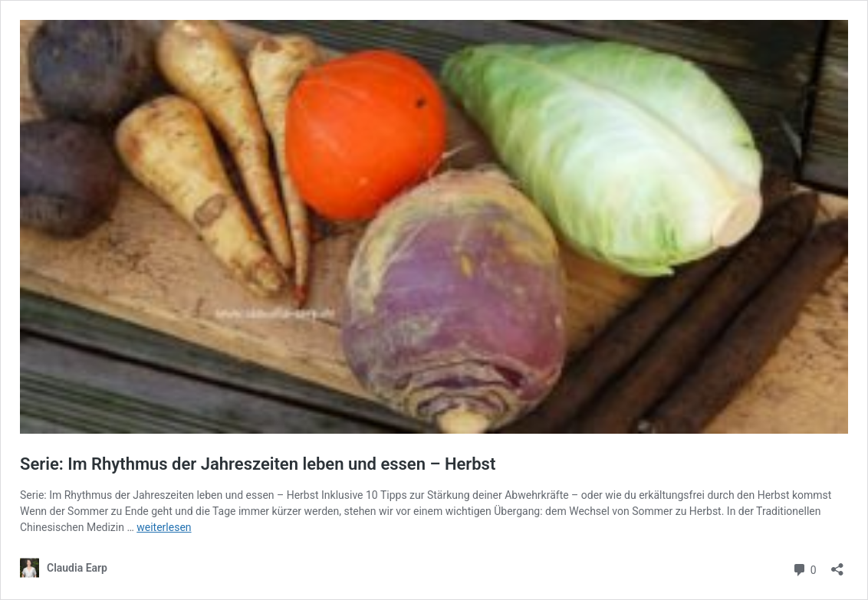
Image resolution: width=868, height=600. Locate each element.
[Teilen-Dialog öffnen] (837, 564)
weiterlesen (164, 527)
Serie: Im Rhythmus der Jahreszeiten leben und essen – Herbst (258, 464)
